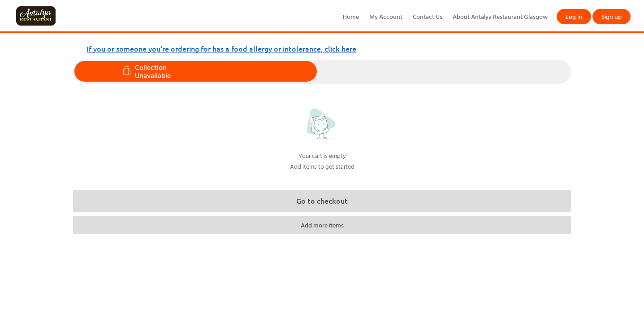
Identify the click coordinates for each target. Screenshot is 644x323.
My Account (386, 16)
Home (351, 16)
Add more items (322, 225)
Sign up (612, 16)
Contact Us (428, 16)
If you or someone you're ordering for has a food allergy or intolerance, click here (221, 48)
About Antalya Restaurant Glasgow (500, 16)
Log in (574, 16)
